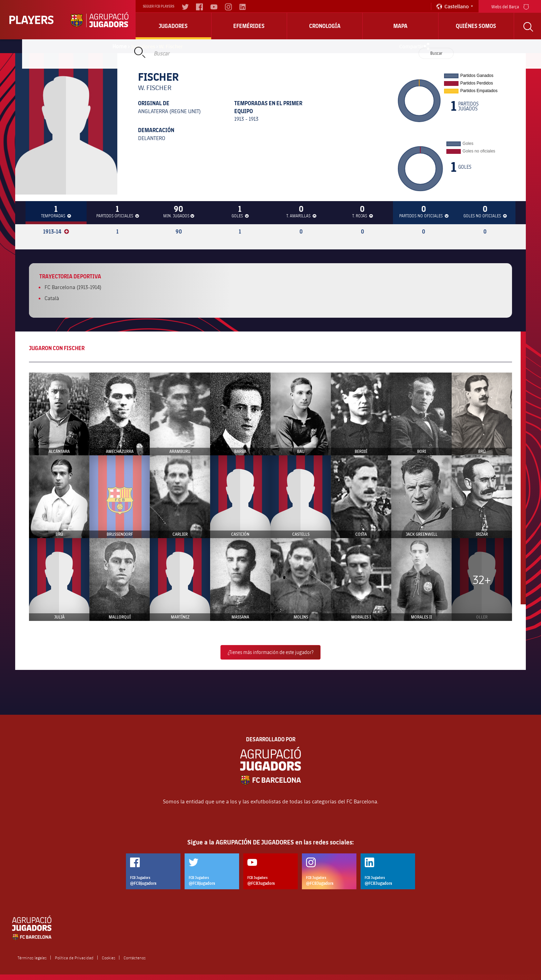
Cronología (325, 26)
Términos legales (32, 958)
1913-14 (56, 231)
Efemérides (249, 26)
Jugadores (173, 26)
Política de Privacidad (74, 958)
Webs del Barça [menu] (510, 6)
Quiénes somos (476, 26)
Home (120, 46)
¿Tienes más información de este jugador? (270, 652)
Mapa (400, 26)
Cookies (109, 958)
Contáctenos (135, 958)
